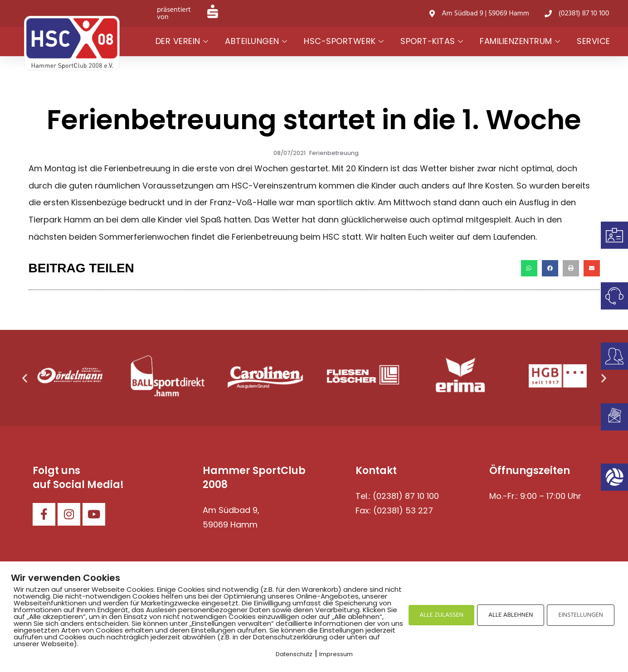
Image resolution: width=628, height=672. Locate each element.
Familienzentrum (520, 41)
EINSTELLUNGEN (581, 615)
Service (594, 41)
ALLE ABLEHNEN (511, 615)
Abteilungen (256, 41)
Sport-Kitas (432, 41)
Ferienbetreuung (334, 153)
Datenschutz (294, 654)
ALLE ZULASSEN (441, 615)
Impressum (336, 654)
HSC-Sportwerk (344, 41)
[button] (529, 268)
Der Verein (182, 41)
